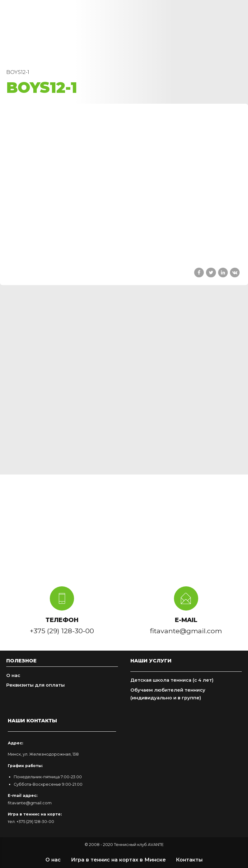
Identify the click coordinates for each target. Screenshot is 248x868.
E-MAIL (186, 620)
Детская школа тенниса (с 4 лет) (172, 680)
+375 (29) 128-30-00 (35, 822)
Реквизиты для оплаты (35, 685)
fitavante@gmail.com (30, 803)
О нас (13, 675)
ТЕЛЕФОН (62, 620)
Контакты (189, 860)
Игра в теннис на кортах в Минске (118, 860)
